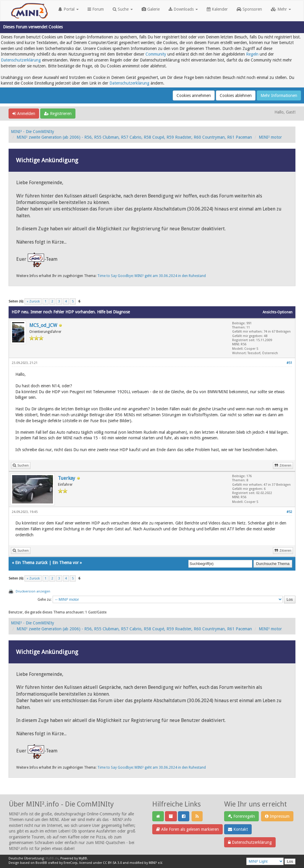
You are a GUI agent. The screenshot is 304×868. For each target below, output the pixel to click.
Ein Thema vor (66, 563)
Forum (96, 9)
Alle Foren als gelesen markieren (187, 829)
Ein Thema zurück (31, 563)
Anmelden (24, 114)
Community (156, 54)
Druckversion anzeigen (33, 591)
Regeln (252, 54)
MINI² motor (270, 137)
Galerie (151, 9)
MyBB (83, 858)
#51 (289, 363)
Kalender (217, 9)
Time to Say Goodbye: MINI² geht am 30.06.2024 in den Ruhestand (152, 276)
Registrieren (58, 114)
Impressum (277, 816)
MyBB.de (52, 858)
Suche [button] (123, 9)
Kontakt (238, 829)
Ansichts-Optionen (278, 312)
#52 (289, 512)
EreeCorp (71, 863)
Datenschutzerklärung (21, 60)
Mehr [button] (281, 9)
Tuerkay (67, 478)
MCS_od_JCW (43, 325)
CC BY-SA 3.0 (112, 863)
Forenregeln (241, 816)
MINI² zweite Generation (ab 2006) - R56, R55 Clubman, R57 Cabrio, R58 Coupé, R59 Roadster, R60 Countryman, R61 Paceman (134, 137)
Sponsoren (249, 9)
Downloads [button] (183, 9)
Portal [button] (68, 9)
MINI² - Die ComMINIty (33, 132)
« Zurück (33, 301)
